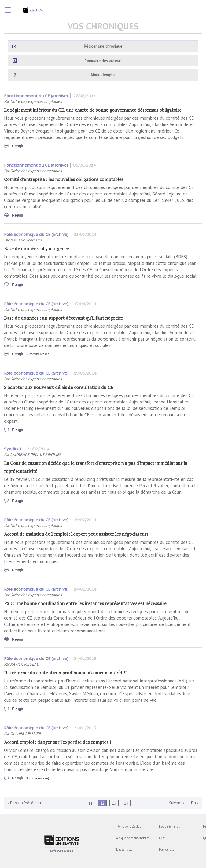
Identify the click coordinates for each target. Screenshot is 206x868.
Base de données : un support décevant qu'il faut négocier (63, 318)
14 (126, 803)
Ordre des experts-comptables (36, 101)
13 (114, 803)
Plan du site (167, 850)
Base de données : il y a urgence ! (38, 249)
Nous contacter (124, 850)
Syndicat (13, 449)
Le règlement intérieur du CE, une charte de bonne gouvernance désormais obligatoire (93, 110)
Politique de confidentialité (132, 838)
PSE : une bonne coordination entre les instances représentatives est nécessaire (85, 603)
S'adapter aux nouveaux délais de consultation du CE (59, 387)
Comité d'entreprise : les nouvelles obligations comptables (64, 179)
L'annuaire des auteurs (103, 61)
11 (90, 803)
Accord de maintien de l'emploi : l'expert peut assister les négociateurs (76, 534)
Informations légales (128, 827)
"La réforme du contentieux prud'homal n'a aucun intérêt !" (65, 673)
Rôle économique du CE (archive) (36, 234)
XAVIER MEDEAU (25, 664)
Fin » (195, 803)
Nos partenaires (169, 827)
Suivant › (176, 803)
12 (102, 803)
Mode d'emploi (103, 75)
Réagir (18, 146)
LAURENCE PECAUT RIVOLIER (36, 454)
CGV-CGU (165, 838)
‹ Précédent (32, 803)
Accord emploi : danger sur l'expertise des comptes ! (57, 742)
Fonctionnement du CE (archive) (36, 96)
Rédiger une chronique (103, 46)
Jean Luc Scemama (26, 240)
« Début (14, 803)
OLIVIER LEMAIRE (25, 733)
